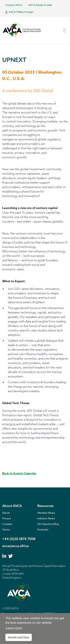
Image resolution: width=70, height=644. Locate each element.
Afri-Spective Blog (48, 524)
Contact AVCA (14, 5)
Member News (46, 513)
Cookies (7, 524)
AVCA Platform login (19, 12)
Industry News (46, 518)
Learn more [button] (14, 628)
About (6, 513)
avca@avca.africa (15, 546)
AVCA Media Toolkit (40, 5)
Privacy (7, 518)
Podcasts (43, 529)
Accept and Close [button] (18, 637)
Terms (6, 529)
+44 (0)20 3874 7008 (19, 539)
